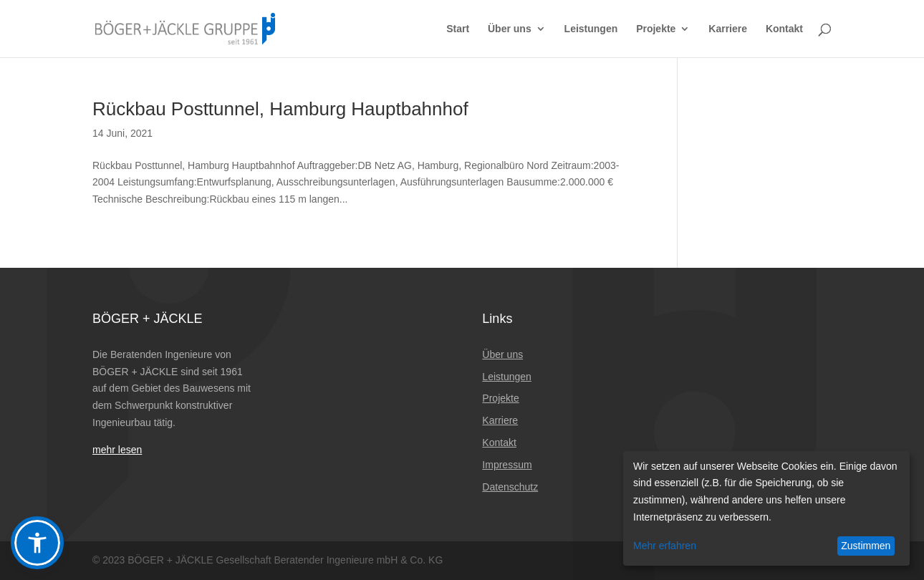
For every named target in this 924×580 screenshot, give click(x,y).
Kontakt (784, 29)
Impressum (507, 465)
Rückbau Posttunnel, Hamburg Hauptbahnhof (280, 109)
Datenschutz (510, 487)
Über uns (510, 29)
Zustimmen (866, 546)
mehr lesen (117, 450)
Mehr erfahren (665, 546)
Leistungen (591, 29)
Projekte (656, 29)
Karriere (728, 29)
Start (458, 29)
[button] (37, 543)
